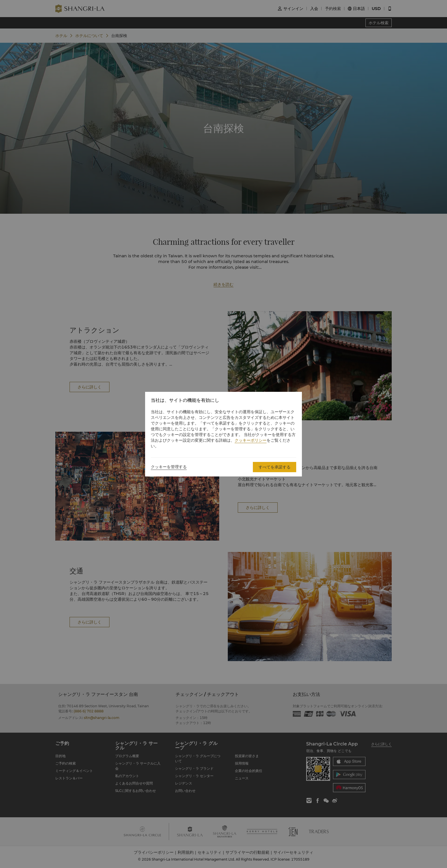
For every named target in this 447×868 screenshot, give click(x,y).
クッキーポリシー (251, 440)
